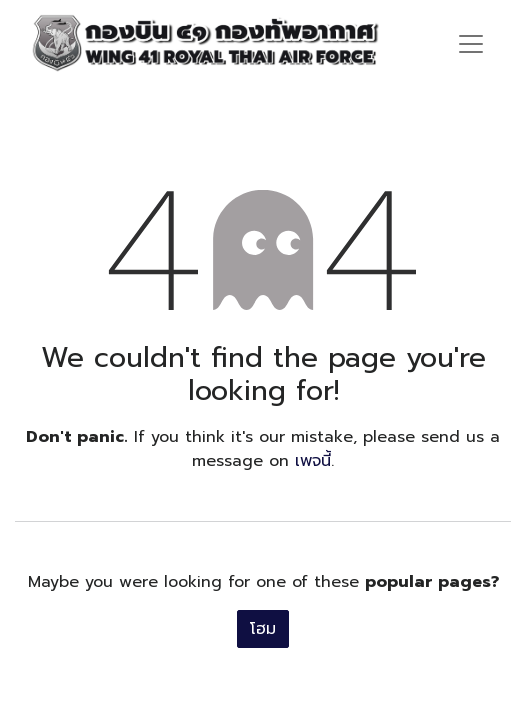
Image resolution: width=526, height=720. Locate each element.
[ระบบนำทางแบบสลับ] (471, 43)
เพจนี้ (313, 461)
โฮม (263, 629)
